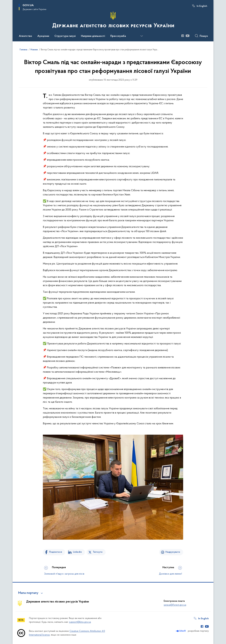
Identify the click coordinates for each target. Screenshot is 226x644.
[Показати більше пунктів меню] (142, 36)
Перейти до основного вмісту (2, 2)
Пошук (204, 36)
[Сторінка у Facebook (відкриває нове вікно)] (183, 36)
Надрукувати (173, 552)
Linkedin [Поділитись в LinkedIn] (77, 552)
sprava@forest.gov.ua (175, 605)
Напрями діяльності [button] (93, 36)
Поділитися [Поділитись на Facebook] (56, 552)
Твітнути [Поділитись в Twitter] (98, 552)
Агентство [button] (25, 36)
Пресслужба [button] (118, 36)
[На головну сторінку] (113, 20)
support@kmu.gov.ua (80, 622)
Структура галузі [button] (65, 36)
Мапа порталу (28, 593)
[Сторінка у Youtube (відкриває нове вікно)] (188, 36)
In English (202, 6)
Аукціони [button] (43, 36)
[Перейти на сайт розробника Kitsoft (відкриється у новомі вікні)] (181, 631)
